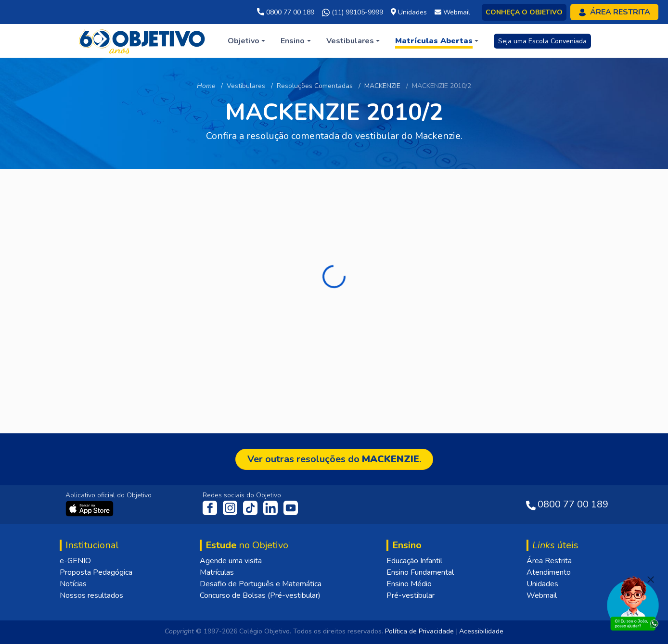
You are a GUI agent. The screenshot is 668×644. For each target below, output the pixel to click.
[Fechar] (651, 580)
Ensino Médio (409, 584)
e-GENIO (75, 561)
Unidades (542, 584)
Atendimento (549, 572)
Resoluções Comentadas (315, 86)
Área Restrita (549, 561)
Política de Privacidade (419, 631)
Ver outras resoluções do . (334, 459)
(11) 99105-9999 (353, 13)
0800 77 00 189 (286, 12)
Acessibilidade (481, 631)
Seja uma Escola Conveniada (542, 41)
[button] (246, 41)
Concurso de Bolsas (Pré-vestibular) (260, 595)
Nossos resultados (91, 595)
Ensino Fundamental (420, 572)
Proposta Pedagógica (96, 572)
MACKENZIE (382, 86)
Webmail (542, 595)
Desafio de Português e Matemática (261, 584)
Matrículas (217, 572)
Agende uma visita (231, 561)
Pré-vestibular (411, 595)
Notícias (73, 584)
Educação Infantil (414, 561)
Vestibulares (246, 86)
